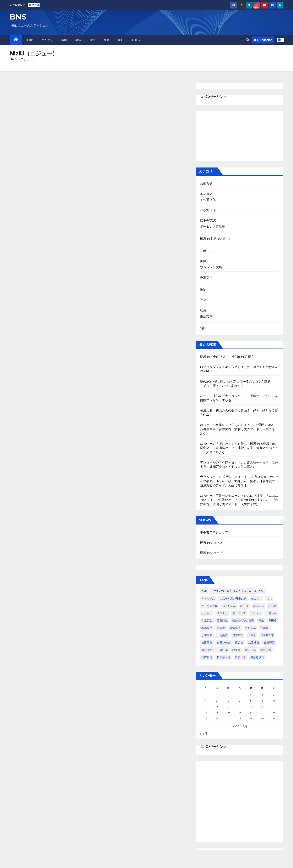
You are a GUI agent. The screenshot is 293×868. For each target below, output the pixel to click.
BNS (18, 17)
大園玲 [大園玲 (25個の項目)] (221, 628)
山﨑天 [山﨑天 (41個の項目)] (252, 635)
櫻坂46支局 (208, 220)
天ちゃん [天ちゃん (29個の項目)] (250, 628)
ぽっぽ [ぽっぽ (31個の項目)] (244, 606)
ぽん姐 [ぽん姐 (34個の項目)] (273, 606)
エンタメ (47, 40)
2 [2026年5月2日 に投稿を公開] (262, 695)
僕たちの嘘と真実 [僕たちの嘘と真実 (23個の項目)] (243, 621)
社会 (106, 40)
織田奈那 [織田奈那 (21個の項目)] (250, 650)
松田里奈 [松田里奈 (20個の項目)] (207, 643)
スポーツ (206, 251)
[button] (248, 40)
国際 (64, 40)
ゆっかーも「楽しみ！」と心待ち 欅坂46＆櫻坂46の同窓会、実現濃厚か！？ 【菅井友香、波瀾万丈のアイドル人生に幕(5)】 (239, 448)
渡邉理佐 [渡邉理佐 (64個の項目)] (269, 643)
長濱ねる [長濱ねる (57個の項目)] (240, 657)
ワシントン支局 (211, 267)
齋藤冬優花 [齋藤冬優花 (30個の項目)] (257, 657)
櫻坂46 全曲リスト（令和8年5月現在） (229, 357)
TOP (30, 40)
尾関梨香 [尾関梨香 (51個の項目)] (238, 635)
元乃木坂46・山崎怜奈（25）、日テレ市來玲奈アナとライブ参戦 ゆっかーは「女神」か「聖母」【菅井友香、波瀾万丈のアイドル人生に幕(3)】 (240, 481)
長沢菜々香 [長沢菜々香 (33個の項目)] (224, 657)
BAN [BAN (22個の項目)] (204, 591)
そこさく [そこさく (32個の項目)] (257, 599)
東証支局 (206, 316)
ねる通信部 (208, 210)
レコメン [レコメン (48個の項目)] (256, 613)
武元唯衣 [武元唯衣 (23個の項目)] (254, 643)
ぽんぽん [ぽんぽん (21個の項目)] (258, 606)
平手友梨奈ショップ (214, 532)
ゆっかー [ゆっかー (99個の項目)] (207, 613)
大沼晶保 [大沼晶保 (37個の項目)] (235, 628)
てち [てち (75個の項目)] (269, 599)
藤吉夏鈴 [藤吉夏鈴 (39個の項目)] (207, 657)
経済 (78, 40)
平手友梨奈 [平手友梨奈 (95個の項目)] (267, 635)
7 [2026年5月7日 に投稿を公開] (240, 701)
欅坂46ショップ (211, 543)
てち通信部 (208, 200)
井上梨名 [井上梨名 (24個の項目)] (207, 621)
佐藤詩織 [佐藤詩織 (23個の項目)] (222, 621)
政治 (92, 40)
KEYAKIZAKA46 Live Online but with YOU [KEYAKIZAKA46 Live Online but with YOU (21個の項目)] (238, 591)
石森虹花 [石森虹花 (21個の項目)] (222, 650)
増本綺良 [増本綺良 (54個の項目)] (207, 628)
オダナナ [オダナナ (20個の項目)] (222, 613)
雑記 (120, 40)
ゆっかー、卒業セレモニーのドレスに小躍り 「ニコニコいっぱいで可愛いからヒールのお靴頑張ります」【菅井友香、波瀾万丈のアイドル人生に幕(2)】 (239, 500)
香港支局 (206, 278)
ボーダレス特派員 (213, 227)
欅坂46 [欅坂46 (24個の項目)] (239, 643)
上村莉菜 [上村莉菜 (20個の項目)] (271, 613)
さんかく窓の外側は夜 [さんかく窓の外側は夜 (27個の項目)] (233, 599)
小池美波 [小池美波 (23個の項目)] (222, 635)
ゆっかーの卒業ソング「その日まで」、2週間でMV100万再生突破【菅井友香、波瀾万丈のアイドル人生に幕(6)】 (239, 429)
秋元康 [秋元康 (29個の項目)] (236, 650)
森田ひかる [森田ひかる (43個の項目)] (224, 643)
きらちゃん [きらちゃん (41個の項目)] (208, 599)
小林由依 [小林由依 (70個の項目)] (207, 635)
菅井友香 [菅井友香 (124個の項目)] (266, 650)
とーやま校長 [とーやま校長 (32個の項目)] (209, 606)
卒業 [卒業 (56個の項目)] (261, 621)
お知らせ (137, 40)
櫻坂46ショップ (211, 553)
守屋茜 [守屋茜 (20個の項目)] (264, 628)
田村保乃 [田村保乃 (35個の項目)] (207, 650)
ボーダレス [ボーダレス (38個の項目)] (239, 613)
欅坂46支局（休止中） (216, 239)
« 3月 (204, 734)
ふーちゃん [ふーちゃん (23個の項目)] (229, 606)
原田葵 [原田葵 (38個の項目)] (273, 621)
